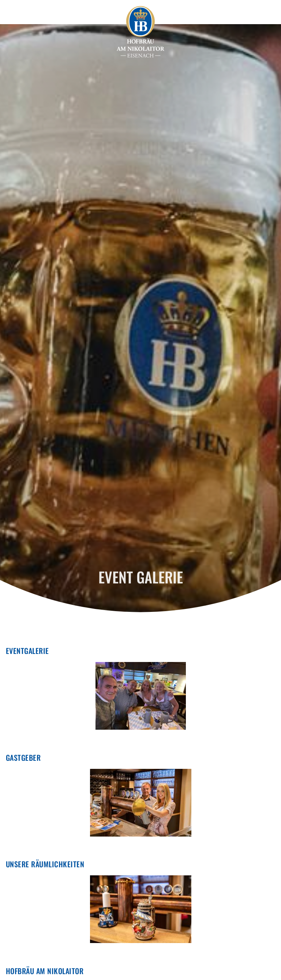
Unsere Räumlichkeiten (45, 864)
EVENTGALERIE (27, 651)
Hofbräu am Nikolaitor (45, 971)
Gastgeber (23, 758)
